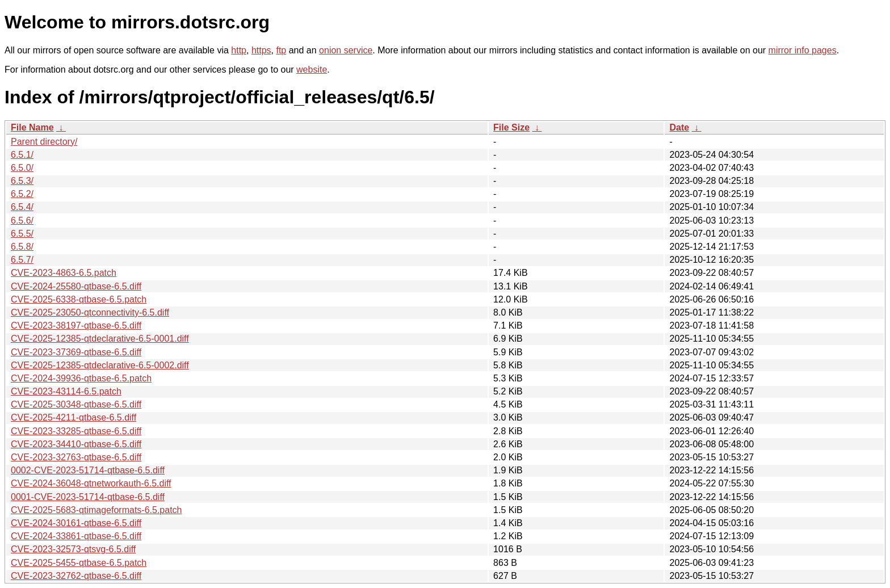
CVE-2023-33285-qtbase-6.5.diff (76, 431)
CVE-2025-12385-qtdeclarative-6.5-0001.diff (100, 339)
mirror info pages (803, 50)
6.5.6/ (22, 220)
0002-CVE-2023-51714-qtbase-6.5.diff (88, 470)
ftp (281, 50)
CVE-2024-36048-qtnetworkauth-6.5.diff (91, 483)
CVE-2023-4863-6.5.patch (64, 273)
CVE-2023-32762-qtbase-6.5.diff (76, 576)
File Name (32, 127)
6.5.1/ (22, 155)
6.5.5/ (22, 234)
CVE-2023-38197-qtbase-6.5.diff (76, 325)
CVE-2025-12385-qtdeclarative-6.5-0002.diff (100, 365)
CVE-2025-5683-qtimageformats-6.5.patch (96, 510)
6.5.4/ (22, 207)
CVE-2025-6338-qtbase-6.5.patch (79, 299)
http (239, 50)
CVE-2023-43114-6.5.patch (66, 391)
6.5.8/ (22, 247)
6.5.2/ (22, 194)
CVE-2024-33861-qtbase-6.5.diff (76, 536)
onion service (346, 50)
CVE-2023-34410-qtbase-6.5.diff (76, 444)
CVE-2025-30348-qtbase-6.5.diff (76, 404)
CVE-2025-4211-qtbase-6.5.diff (74, 417)
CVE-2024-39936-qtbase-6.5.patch (81, 378)
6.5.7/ (22, 260)
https (261, 50)
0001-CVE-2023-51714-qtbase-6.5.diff (88, 497)
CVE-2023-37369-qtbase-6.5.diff (76, 352)
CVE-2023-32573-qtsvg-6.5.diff (73, 549)
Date (679, 127)
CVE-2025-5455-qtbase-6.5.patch (79, 563)
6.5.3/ (22, 181)
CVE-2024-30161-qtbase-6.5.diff (76, 523)
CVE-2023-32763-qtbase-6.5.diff (76, 457)
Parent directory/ (44, 142)
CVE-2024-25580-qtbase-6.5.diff (76, 286)
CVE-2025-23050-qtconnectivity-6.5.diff (90, 312)
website (312, 70)
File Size (511, 127)
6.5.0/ (22, 168)
